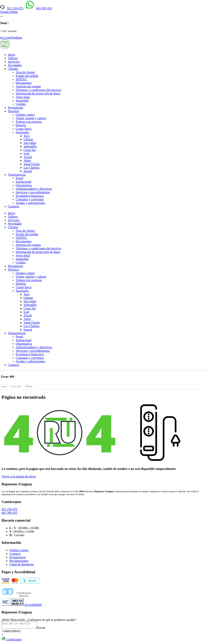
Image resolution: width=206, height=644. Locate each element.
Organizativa (24, 185)
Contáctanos (12, 641)
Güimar (28, 139)
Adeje (27, 161)
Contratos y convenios (30, 199)
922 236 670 (15, 8)
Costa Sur (30, 150)
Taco (27, 136)
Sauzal (28, 171)
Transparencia (17, 175)
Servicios (14, 62)
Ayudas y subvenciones (30, 203)
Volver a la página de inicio (19, 476)
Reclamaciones (19, 561)
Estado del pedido (27, 76)
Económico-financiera (30, 196)
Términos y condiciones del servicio (38, 90)
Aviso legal (23, 97)
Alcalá (28, 157)
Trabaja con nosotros (29, 122)
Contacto (14, 206)
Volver (29, 386)
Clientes (13, 69)
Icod (26, 153)
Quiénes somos (25, 115)
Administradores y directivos (34, 189)
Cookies (21, 104)
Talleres (13, 58)
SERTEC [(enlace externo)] (21, 79)
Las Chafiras (31, 168)
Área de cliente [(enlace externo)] (25, 72)
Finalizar (17, 38)
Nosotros (14, 111)
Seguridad (22, 101)
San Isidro (30, 143)
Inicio (11, 55)
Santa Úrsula (32, 164)
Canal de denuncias (22, 564)
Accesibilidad (22, 605)
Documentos (24, 83)
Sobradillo (30, 146)
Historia (21, 125)
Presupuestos (18, 557)
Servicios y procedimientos (33, 192)
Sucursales (22, 132)
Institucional (24, 182)
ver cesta (5, 38)
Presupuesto (15, 108)
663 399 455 (44, 8)
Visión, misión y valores (31, 118)
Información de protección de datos (38, 93)
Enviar (45, 629)
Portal (19, 178)
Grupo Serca (24, 129)
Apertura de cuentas (28, 86)
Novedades (15, 65)
